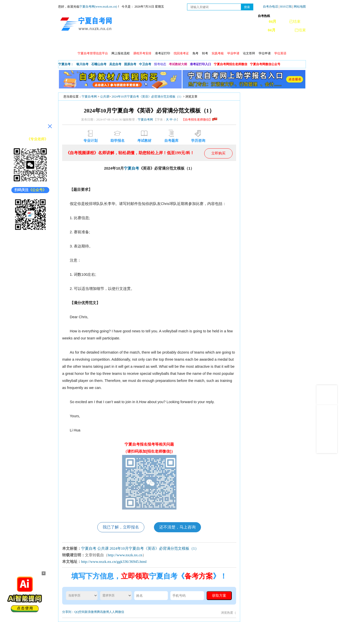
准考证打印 (163, 53)
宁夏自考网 (89, 97)
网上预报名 (281, 43)
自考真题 (214, 43)
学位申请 (265, 53)
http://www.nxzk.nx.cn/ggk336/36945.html (114, 562)
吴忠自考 (115, 64)
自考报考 (105, 43)
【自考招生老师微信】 (199, 120)
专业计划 (171, 43)
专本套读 (192, 43)
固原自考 (130, 64)
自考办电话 (270, 7)
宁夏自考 (131, 168)
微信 (121, 612)
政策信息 (84, 43)
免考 (195, 53)
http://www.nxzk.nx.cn (125, 555)
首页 (65, 43)
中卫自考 (145, 64)
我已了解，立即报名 (121, 527)
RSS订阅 (286, 7)
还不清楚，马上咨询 (177, 527)
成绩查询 (149, 43)
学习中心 (258, 43)
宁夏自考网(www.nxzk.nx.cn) (98, 7)
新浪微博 (91, 612)
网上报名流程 (121, 53)
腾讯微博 (103, 612)
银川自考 (82, 64)
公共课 (105, 97)
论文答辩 (249, 53)
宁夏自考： (66, 64)
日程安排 (127, 43)
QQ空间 (79, 612)
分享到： (68, 612)
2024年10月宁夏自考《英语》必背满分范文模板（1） (147, 97)
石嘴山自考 (99, 64)
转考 (205, 53)
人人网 (113, 612)
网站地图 (300, 7)
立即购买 (218, 153)
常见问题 (236, 43)
